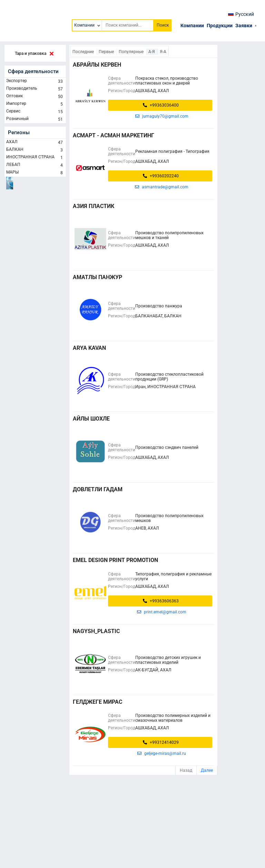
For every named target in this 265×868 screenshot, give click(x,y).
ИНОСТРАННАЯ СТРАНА (35, 158)
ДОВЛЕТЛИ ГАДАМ (98, 489)
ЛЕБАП (35, 165)
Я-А (163, 52)
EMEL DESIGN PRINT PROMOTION (115, 560)
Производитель (35, 89)
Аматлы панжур (97, 277)
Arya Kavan (89, 348)
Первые (107, 52)
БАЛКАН (35, 150)
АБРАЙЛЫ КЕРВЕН (97, 65)
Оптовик (35, 97)
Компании (192, 26)
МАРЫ (35, 173)
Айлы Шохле (91, 419)
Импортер (35, 104)
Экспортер (35, 81)
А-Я (152, 52)
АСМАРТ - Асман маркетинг (114, 135)
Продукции (220, 26)
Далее (207, 770)
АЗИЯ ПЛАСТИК (94, 206)
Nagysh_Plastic (96, 631)
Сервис (35, 112)
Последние (84, 52)
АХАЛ (35, 142)
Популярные (132, 52)
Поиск (163, 25)
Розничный (35, 119)
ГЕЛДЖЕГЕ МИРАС (97, 702)
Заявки (244, 26)
